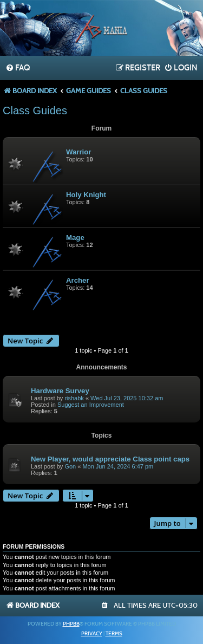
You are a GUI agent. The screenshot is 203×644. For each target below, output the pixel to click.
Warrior (78, 152)
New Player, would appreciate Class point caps (110, 459)
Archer (78, 280)
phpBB (71, 624)
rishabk (74, 398)
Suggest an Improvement (91, 405)
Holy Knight (86, 195)
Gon (70, 466)
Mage (75, 238)
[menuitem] (18, 68)
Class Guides (35, 110)
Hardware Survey (60, 391)
